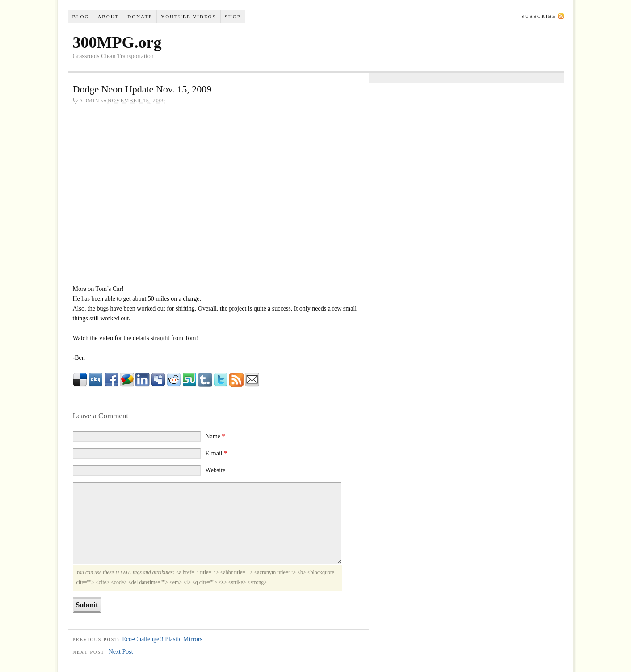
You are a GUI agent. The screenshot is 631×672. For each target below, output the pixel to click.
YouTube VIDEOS (188, 17)
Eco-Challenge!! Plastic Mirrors (162, 639)
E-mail (217, 453)
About (108, 17)
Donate (140, 17)
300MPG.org (117, 42)
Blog (80, 17)
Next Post (121, 652)
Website (216, 470)
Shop (233, 17)
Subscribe (539, 16)
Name (215, 436)
